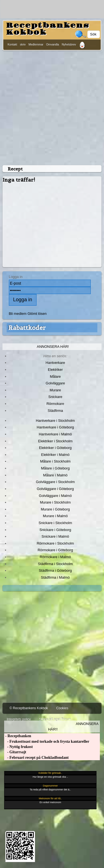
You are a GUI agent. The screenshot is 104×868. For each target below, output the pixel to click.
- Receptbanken (18, 736)
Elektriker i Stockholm (55, 441)
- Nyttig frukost (18, 747)
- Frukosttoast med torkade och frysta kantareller (47, 741)
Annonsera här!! (73, 726)
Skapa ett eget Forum (55, 719)
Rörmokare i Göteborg (55, 550)
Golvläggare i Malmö (55, 496)
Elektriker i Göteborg (55, 448)
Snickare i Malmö (55, 536)
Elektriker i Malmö (55, 455)
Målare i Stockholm (55, 461)
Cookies (62, 708)
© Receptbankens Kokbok (29, 708)
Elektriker (55, 370)
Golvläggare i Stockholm (55, 482)
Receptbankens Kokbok (48, 29)
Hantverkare (55, 363)
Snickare (55, 397)
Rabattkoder (27, 328)
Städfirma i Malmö (55, 577)
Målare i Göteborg (55, 468)
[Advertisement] (52, 107)
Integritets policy (19, 719)
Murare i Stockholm (55, 502)
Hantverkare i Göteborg (55, 427)
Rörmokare (55, 404)
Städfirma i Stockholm (55, 564)
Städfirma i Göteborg (55, 570)
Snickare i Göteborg (55, 530)
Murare (55, 390)
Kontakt (12, 44)
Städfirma (55, 411)
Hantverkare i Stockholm (55, 421)
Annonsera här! (53, 347)
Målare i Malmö (55, 475)
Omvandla (53, 44)
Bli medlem (18, 314)
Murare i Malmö (55, 516)
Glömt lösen (37, 314)
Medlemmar (36, 44)
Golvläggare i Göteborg (55, 489)
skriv (23, 44)
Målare (55, 376)
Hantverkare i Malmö (55, 434)
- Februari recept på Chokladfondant (36, 758)
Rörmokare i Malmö (55, 557)
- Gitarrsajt (15, 752)
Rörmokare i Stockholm (55, 543)
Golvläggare (55, 383)
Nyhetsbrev (69, 44)
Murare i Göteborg (55, 509)
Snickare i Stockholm (55, 523)
